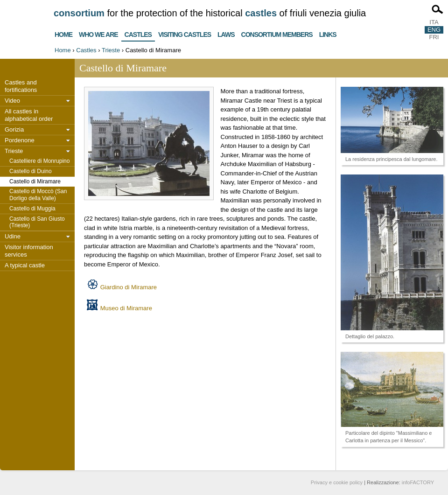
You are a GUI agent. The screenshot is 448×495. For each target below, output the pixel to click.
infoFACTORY (418, 482)
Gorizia (14, 129)
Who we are (98, 33)
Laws (226, 33)
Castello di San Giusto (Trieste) (37, 222)
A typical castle (25, 265)
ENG (434, 30)
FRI (434, 37)
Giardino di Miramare (129, 287)
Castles (138, 33)
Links (328, 33)
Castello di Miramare (35, 181)
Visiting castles (185, 33)
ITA (434, 22)
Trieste (111, 50)
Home (63, 33)
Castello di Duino (31, 171)
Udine (13, 236)
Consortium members (277, 33)
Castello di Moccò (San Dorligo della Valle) (38, 195)
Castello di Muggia (32, 209)
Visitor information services (29, 251)
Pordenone (20, 140)
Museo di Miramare (126, 308)
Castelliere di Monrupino (39, 161)
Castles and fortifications (21, 86)
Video (12, 101)
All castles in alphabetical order (29, 115)
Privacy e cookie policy (337, 482)
